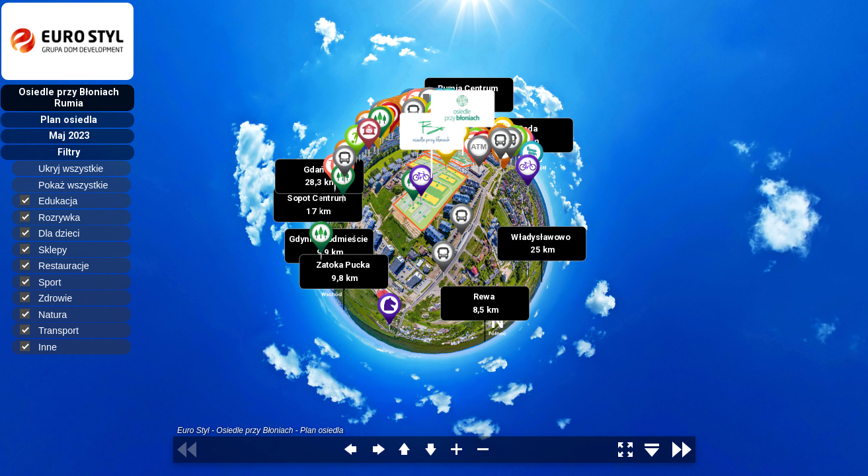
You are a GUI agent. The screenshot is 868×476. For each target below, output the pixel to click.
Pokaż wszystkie (79, 185)
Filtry (69, 152)
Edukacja (54, 201)
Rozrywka (56, 217)
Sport (46, 282)
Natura (49, 314)
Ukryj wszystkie (76, 169)
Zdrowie (52, 298)
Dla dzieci (55, 233)
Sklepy (49, 250)
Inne (44, 347)
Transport (55, 330)
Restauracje (60, 265)
